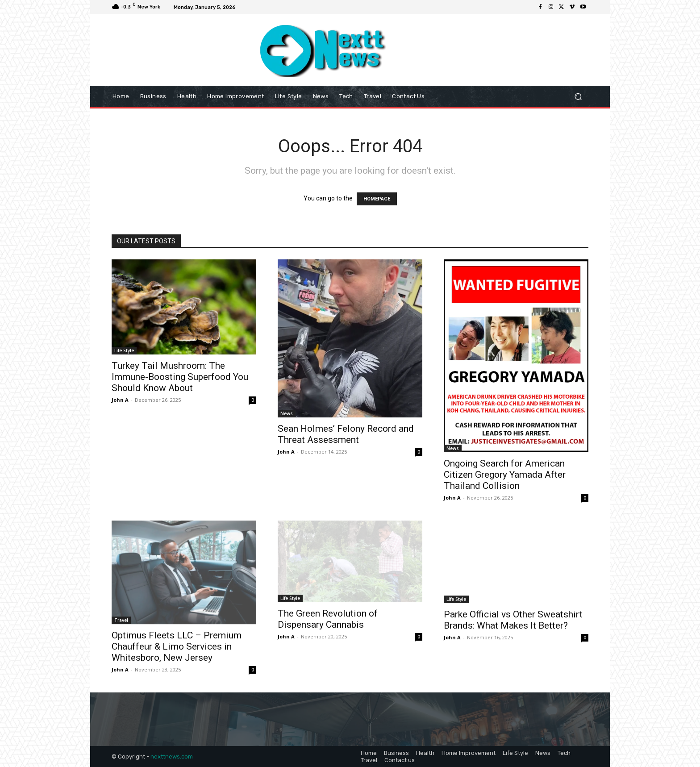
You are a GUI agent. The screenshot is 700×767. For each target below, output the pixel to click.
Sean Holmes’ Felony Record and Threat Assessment (346, 434)
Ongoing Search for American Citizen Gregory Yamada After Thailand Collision (505, 475)
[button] (578, 97)
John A (120, 400)
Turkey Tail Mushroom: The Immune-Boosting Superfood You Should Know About (180, 377)
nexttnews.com (172, 757)
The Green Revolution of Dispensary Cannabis (328, 619)
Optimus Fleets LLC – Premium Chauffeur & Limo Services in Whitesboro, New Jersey (177, 646)
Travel (121, 620)
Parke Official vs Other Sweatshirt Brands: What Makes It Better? (513, 620)
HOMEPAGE (377, 199)
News (287, 413)
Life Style (124, 350)
